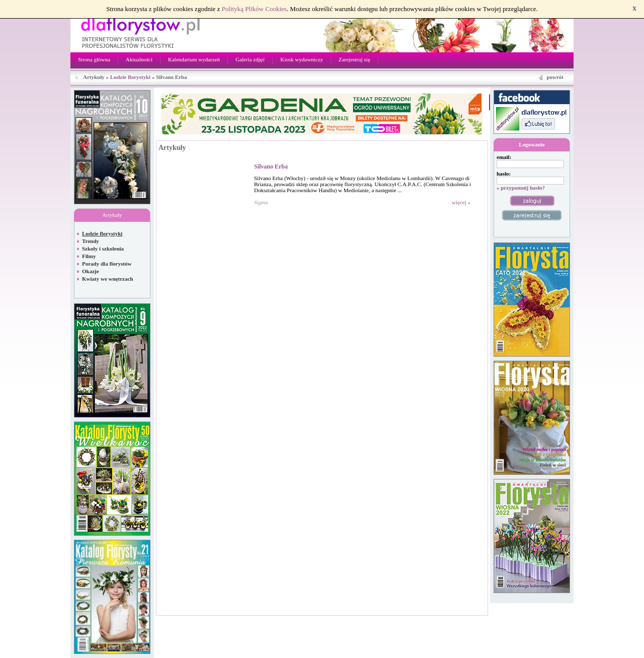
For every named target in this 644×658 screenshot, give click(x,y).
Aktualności (139, 59)
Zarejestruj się (354, 59)
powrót (555, 77)
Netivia (283, 621)
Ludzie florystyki (130, 77)
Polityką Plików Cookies (254, 9)
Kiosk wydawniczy (302, 59)
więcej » (461, 202)
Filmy (89, 256)
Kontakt (560, 621)
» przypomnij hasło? (521, 188)
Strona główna (94, 59)
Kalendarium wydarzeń (194, 59)
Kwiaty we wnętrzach (107, 279)
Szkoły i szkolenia (103, 249)
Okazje (91, 271)
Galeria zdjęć (250, 59)
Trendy (91, 241)
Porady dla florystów (107, 264)
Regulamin (532, 621)
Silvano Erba (271, 167)
